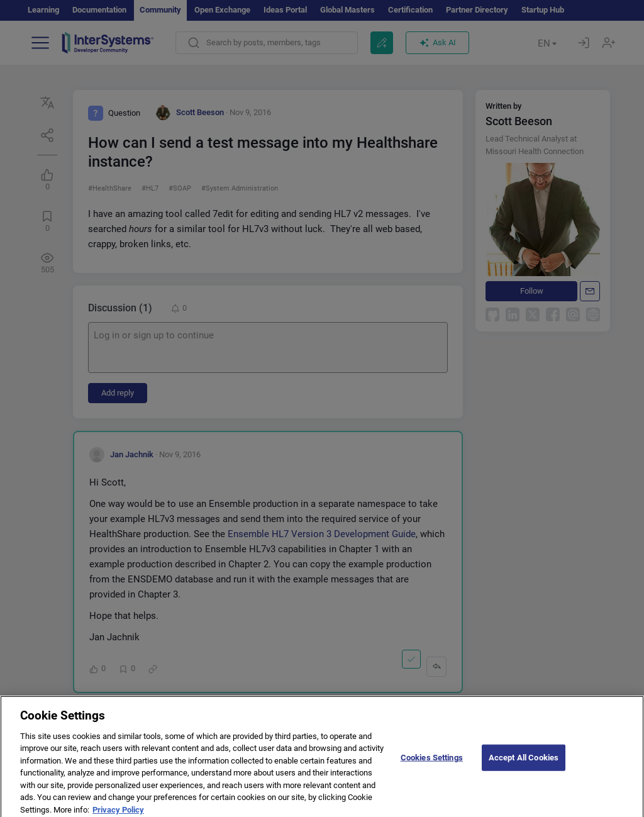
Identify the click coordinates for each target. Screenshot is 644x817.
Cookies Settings (432, 763)
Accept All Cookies (524, 763)
